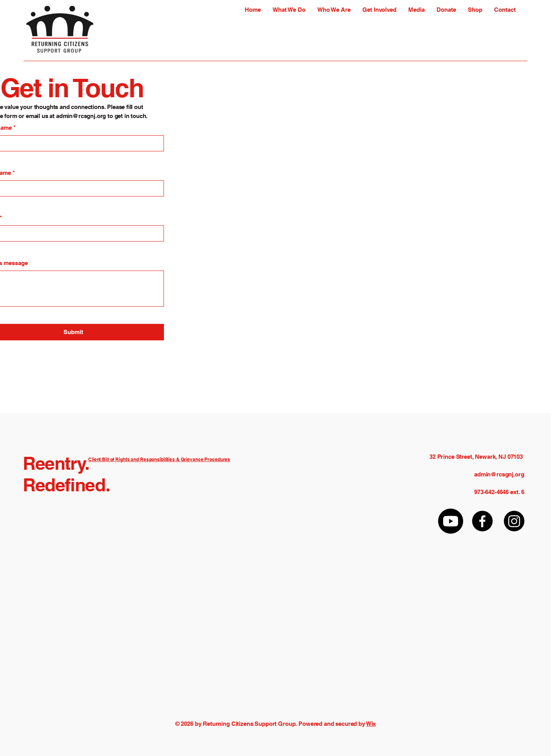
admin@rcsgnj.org (81, 116)
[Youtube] (451, 521)
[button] (289, 10)
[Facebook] (482, 521)
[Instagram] (514, 521)
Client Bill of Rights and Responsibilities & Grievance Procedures (159, 459)
